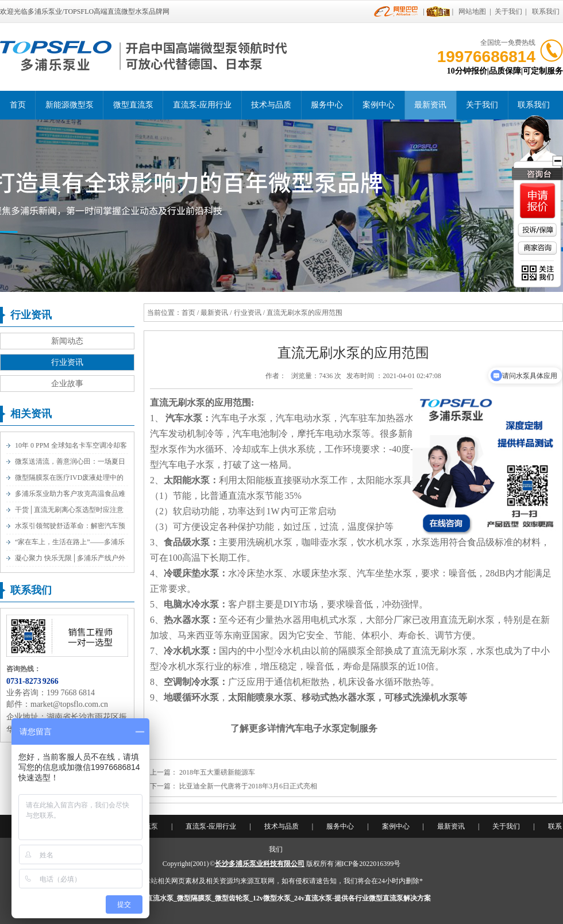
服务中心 (327, 105)
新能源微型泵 (70, 105)
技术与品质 (271, 105)
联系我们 (546, 11)
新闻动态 (67, 341)
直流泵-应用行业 (203, 105)
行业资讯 (67, 362)
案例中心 (379, 105)
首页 (18, 105)
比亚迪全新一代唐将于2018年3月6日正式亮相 (248, 786)
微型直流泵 (133, 105)
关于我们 (508, 11)
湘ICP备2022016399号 (368, 864)
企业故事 (67, 384)
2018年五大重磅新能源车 (217, 772)
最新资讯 (430, 105)
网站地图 (472, 11)
